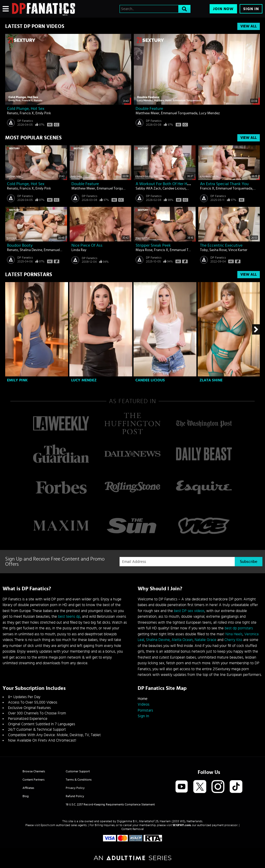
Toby (204, 250)
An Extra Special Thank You (224, 184)
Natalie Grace (205, 640)
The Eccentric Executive (221, 245)
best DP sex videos (189, 611)
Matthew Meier (148, 113)
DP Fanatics (25, 121)
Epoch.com (48, 825)
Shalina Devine (31, 250)
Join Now (223, 9)
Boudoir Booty (20, 245)
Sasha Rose (218, 250)
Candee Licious (174, 188)
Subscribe (249, 562)
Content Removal (133, 829)
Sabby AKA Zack (148, 188)
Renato (13, 113)
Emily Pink (43, 113)
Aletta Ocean (182, 640)
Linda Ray (79, 250)
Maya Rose (144, 250)
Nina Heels (234, 634)
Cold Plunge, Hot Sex (26, 109)
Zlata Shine (211, 380)
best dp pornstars (239, 628)
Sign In (251, 9)
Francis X (27, 113)
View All (249, 26)
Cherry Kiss (233, 640)
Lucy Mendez (209, 113)
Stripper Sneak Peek (153, 245)
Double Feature (149, 109)
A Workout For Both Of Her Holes (165, 184)
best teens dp (69, 617)
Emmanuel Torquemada (179, 113)
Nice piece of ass (87, 245)
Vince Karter (238, 250)
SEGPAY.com (182, 825)
